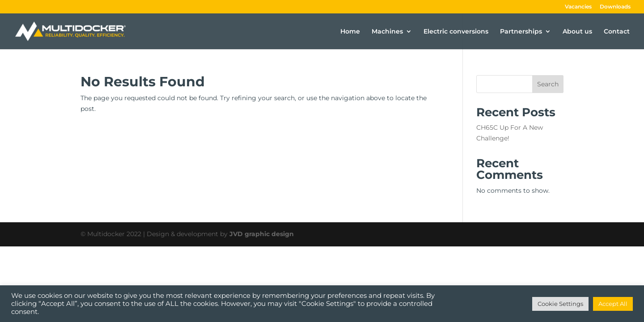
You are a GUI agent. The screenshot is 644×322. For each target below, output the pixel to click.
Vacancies (578, 7)
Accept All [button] (613, 304)
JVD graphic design (262, 234)
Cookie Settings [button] (560, 304)
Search (548, 84)
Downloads (615, 7)
